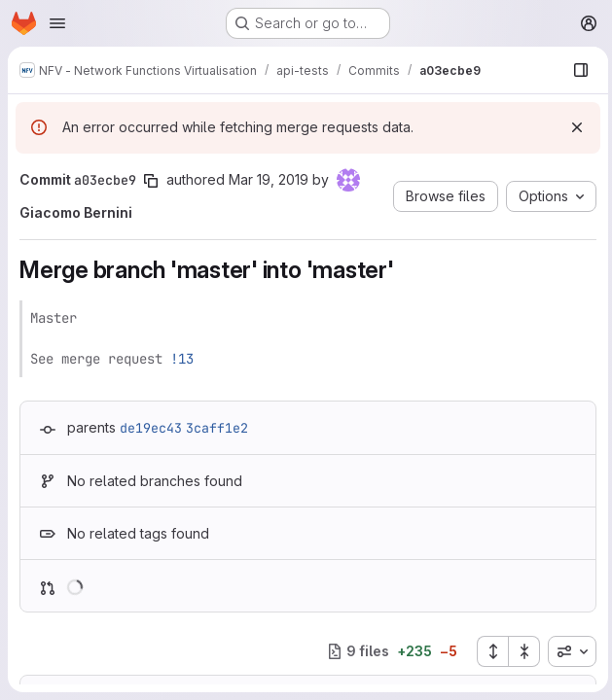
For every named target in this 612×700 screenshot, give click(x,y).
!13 (182, 359)
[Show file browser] (577, 70)
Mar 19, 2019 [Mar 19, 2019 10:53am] (269, 179)
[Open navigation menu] (57, 23)
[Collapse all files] (521, 651)
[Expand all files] (488, 651)
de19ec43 (151, 428)
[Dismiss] (573, 127)
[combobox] (568, 651)
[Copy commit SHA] (151, 181)
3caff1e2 (217, 428)
